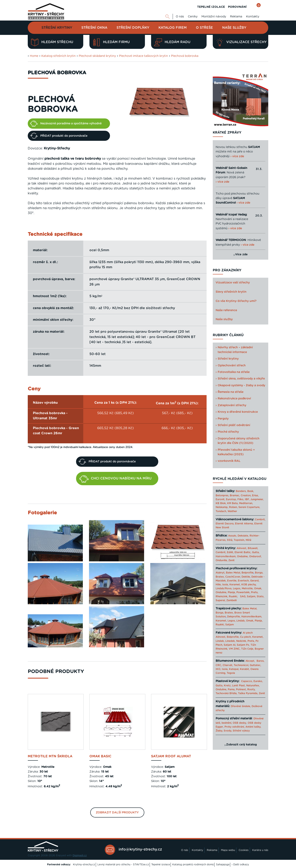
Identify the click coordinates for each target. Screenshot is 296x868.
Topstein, (239, 540)
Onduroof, (255, 556)
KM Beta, (233, 503)
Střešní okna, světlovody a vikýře (241, 379)
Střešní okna (94, 28)
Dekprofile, (234, 617)
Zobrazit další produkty (117, 813)
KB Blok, (221, 503)
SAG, (243, 596)
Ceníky (193, 17)
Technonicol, (241, 665)
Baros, (260, 661)
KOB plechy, (249, 585)
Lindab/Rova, (224, 588)
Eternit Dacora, (225, 524)
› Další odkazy (240, 865)
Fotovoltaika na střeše (234, 372)
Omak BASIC (100, 756)
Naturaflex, (253, 686)
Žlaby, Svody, (224, 731)
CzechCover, (233, 577)
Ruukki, (233, 596)
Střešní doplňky (133, 28)
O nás (180, 17)
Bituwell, (253, 548)
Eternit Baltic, (243, 552)
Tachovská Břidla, (226, 693)
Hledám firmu (111, 42)
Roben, (233, 507)
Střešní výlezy (241, 731)
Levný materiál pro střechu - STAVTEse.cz (123, 865)
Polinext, (241, 689)
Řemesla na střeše (231, 392)
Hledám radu (172, 42)
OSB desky (239, 723)
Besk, (251, 491)
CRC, (219, 665)
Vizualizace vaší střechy (233, 283)
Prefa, (255, 592)
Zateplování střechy (232, 405)
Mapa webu (228, 850)
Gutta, (256, 552)
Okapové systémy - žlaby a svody (241, 385)
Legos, (237, 588)
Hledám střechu (52, 42)
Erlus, (255, 495)
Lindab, (241, 621)
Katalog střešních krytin (58, 56)
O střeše (204, 28)
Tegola (231, 673)
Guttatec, (255, 665)
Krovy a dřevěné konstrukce (238, 412)
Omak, (258, 588)
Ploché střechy (228, 432)
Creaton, (246, 495)
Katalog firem (173, 28)
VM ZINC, (235, 649)
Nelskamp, (222, 507)
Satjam (230, 625)
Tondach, (221, 511)
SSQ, (230, 540)
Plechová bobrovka (185, 56)
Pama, (231, 689)
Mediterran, (246, 503)
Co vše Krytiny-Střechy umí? (236, 301)
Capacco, (247, 681)
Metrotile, (247, 588)
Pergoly (223, 419)
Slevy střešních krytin (231, 292)
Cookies (244, 850)
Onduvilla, (222, 560)
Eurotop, (231, 499)
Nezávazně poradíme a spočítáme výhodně (66, 124)
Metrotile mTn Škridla (50, 756)
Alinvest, (242, 548)
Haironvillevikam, (226, 556)
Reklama (236, 17)
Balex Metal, (233, 573)
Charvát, (228, 665)
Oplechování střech (232, 366)
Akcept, (250, 661)
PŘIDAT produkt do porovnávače (59, 136)
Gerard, (255, 581)
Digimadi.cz (80, 855)
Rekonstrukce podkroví (234, 399)
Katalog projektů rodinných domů (193, 865)
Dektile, (246, 577)
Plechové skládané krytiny (97, 56)
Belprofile (247, 573)
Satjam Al (230, 645)
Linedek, (230, 641)
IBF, (247, 499)
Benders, (241, 491)
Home (34, 56)
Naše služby (234, 28)
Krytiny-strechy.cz (84, 865)
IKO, (218, 669)
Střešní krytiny (57, 28)
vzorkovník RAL (229, 461)
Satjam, (251, 596)
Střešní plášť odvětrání (234, 425)
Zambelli (231, 600)
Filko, (241, 499)
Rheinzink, (222, 596)
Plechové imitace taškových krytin (143, 56)
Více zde (241, 255)
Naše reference (226, 310)
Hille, (219, 585)
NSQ (248, 540)
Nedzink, (241, 641)
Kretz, (228, 686)
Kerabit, (245, 669)
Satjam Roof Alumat (171, 756)
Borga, (259, 573)
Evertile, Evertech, (238, 581)
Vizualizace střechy (241, 42)
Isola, (225, 585)
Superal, (221, 600)
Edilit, (230, 552)
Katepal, (234, 669)
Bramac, (235, 495)
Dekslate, (243, 536)
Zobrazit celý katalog (241, 745)
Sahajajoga (223, 865)
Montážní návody (214, 17)
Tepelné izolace (161, 865)
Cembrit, (260, 519)
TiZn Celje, (247, 649)
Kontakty (253, 17)
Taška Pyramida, (248, 693)
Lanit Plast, (239, 686)
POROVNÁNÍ (237, 7)
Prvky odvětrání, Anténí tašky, (243, 727)
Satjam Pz (243, 645)
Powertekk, (243, 592)
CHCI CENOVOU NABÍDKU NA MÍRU (116, 479)
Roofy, (251, 689)
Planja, (232, 592)
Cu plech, (246, 637)
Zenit (231, 560)
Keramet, (235, 585)
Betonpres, (222, 495)
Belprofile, (233, 637)
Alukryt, (220, 573)
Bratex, (220, 577)
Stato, (260, 596)
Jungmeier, (257, 499)
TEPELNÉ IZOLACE (211, 7)
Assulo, (232, 536)
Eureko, (258, 681)
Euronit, (220, 499)
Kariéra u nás (260, 850)
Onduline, (243, 556)
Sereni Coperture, (249, 507)
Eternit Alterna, (244, 524)
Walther (232, 511)
